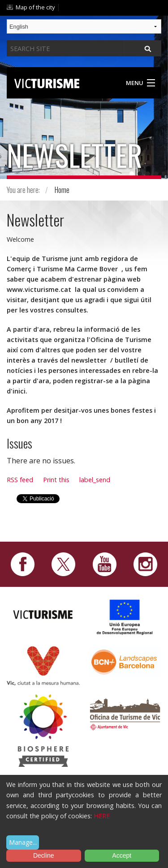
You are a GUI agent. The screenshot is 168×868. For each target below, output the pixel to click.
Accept (122, 855)
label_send (95, 480)
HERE (102, 816)
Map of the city (35, 7)
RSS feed (20, 480)
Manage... (23, 842)
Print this (56, 480)
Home (62, 190)
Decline (44, 855)
